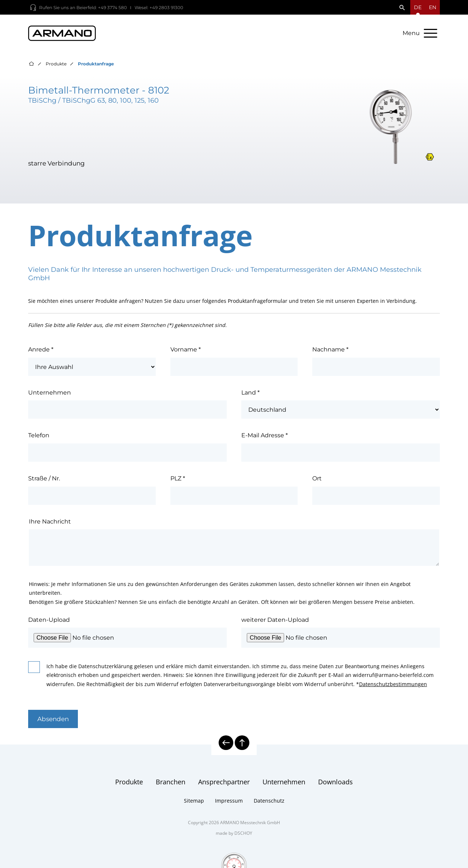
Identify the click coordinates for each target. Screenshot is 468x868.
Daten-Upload (49, 620)
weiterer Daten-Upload (275, 620)
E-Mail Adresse (265, 435)
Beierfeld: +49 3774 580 (102, 7)
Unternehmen (50, 392)
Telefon (39, 435)
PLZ (178, 478)
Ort (317, 478)
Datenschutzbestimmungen (393, 684)
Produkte (56, 64)
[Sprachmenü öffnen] (418, 7)
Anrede (41, 349)
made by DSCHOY (234, 833)
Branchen (171, 782)
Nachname (330, 349)
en (433, 7)
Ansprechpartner (224, 782)
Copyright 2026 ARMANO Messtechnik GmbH (234, 823)
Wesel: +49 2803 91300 (159, 7)
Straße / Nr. (44, 478)
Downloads (335, 782)
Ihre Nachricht (50, 521)
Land (250, 392)
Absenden (53, 719)
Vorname (186, 349)
